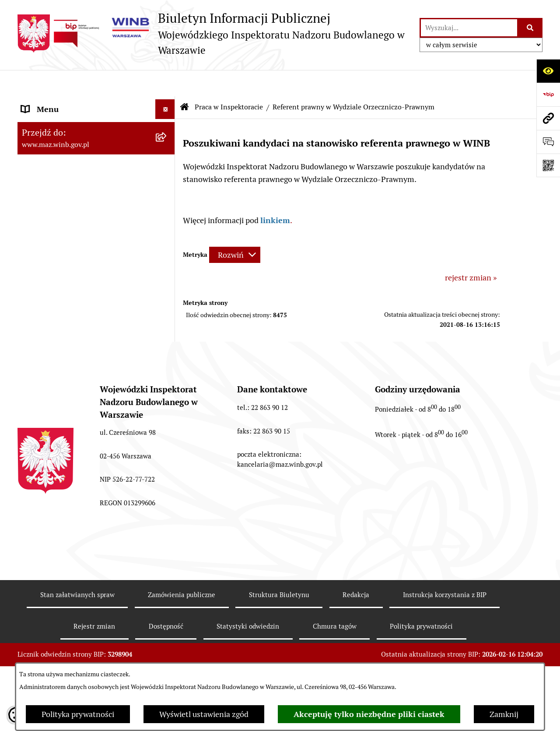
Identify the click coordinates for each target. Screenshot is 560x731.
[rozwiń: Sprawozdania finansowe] (167, 311)
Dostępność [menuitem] (42, 331)
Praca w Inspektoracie (229, 81)
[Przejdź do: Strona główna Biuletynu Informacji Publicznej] (185, 81)
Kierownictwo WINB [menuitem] (57, 181)
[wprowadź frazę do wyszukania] (469, 28)
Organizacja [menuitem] (42, 201)
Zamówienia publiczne (182, 629)
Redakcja (356, 629)
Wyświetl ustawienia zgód (204, 714)
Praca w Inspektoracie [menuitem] (59, 260)
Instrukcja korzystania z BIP (445, 629)
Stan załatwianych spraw (77, 629)
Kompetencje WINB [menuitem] (56, 142)
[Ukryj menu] (165, 83)
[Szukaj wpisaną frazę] (530, 28)
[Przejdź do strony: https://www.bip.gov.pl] (548, 94)
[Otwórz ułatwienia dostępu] (548, 71)
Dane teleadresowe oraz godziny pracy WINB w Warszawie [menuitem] (88, 286)
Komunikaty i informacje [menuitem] (64, 103)
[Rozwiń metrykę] (235, 229)
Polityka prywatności (78, 714)
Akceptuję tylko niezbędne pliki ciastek (369, 714)
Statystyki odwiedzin (248, 661)
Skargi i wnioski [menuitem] (48, 221)
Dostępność (166, 661)
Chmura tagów (335, 661)
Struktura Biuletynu (279, 629)
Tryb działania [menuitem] (46, 162)
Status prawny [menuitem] (46, 122)
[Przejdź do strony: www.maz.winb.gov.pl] (548, 118)
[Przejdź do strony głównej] (214, 33)
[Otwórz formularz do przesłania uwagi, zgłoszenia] (548, 142)
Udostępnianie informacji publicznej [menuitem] (84, 240)
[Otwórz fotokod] (548, 165)
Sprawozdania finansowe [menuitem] (65, 311)
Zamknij (504, 714)
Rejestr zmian (94, 661)
